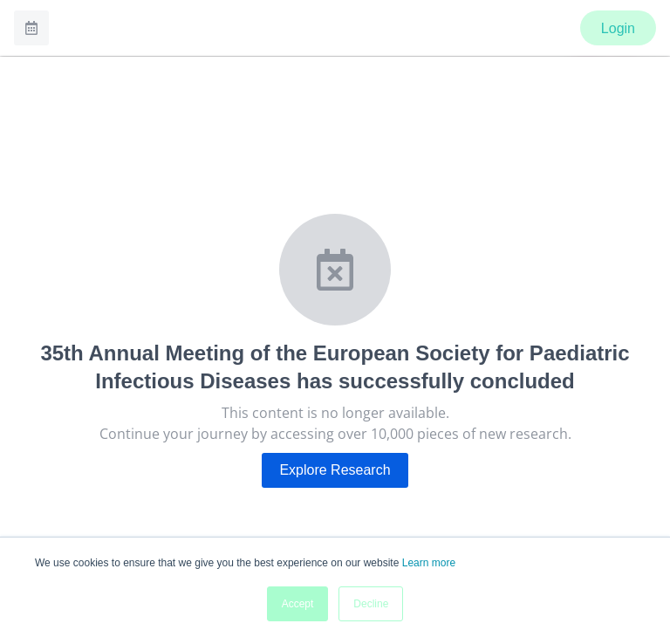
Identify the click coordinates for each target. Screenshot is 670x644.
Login (618, 28)
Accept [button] (298, 604)
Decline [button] (371, 604)
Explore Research (335, 470)
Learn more (429, 563)
